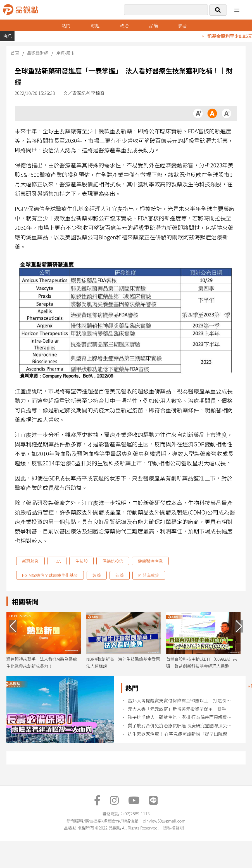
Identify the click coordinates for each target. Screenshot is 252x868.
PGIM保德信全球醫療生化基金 (50, 575)
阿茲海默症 (149, 575)
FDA (57, 561)
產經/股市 (65, 53)
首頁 (15, 53)
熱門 (66, 25)
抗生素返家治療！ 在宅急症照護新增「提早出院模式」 (181, 734)
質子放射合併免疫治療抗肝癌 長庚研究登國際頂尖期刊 (181, 726)
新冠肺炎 (30, 561)
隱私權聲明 (173, 828)
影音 (183, 25)
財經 (95, 25)
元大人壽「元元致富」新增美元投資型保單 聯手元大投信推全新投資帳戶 (181, 709)
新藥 (120, 575)
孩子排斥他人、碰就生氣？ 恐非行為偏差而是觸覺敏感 (181, 717)
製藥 (97, 575)
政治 (124, 25)
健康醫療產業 (150, 561)
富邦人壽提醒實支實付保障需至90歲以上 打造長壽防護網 (181, 700)
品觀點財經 (38, 53)
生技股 (81, 561)
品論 (153, 25)
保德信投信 (113, 561)
